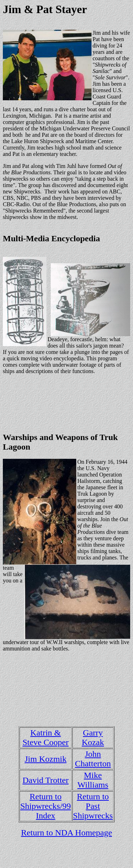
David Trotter (45, 780)
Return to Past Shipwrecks (93, 806)
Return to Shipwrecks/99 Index (46, 806)
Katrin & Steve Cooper (46, 737)
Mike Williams (93, 780)
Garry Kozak (93, 737)
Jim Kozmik (46, 759)
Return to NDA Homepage (66, 833)
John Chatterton (93, 759)
